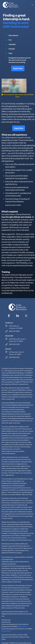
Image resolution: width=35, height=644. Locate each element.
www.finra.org (6, 622)
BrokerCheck (22, 626)
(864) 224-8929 (14, 331)
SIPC (24, 390)
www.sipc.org (6, 620)
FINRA (20, 390)
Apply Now (18, 68)
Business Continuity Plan (10, 637)
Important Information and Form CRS (14, 635)
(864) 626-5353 (14, 344)
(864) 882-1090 (14, 357)
